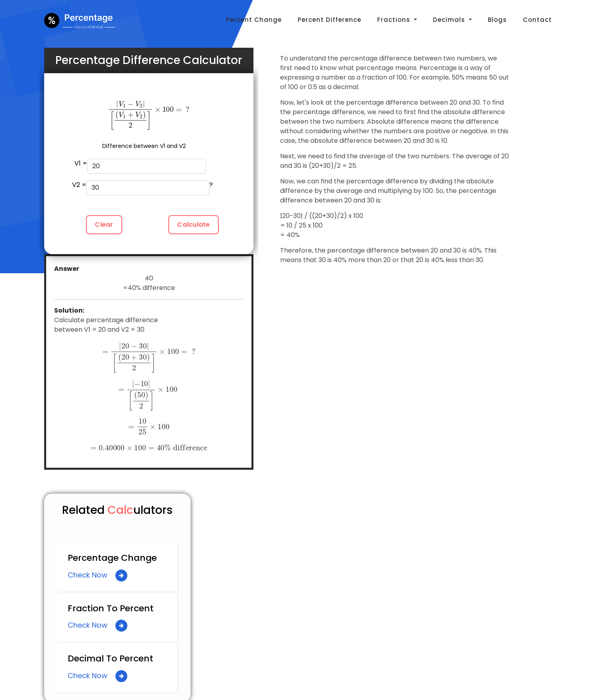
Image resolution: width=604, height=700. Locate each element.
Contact (537, 20)
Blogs (497, 20)
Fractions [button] (395, 20)
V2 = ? (143, 188)
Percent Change (254, 20)
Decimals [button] (450, 20)
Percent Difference (329, 20)
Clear (104, 225)
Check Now (97, 576)
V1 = (140, 166)
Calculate (193, 225)
